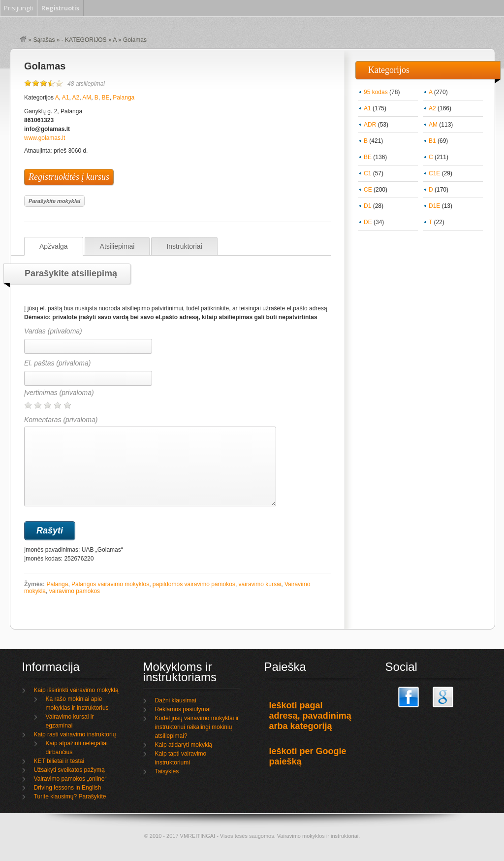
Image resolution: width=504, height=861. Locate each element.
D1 (367, 206)
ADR (370, 125)
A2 (76, 98)
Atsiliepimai (117, 246)
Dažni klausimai (176, 700)
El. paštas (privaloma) (57, 363)
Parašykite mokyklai (54, 201)
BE (106, 98)
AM (87, 98)
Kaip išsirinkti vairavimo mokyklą (76, 690)
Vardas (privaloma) (53, 331)
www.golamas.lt (45, 138)
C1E (434, 173)
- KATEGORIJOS (84, 40)
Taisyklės (167, 771)
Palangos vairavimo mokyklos (110, 584)
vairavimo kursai (260, 584)
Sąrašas (44, 40)
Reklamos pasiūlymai (183, 709)
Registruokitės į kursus (69, 177)
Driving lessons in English (68, 788)
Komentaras (150, 461)
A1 (66, 98)
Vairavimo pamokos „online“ (70, 779)
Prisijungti (18, 8)
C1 (367, 173)
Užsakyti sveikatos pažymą (69, 770)
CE (368, 190)
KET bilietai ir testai (59, 761)
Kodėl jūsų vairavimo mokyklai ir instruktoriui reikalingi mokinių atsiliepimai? (197, 727)
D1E (434, 206)
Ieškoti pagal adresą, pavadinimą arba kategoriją (310, 716)
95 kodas (376, 92)
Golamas (45, 66)
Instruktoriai (184, 246)
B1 (432, 141)
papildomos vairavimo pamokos (194, 584)
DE (368, 222)
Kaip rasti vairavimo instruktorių (75, 734)
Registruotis (60, 8)
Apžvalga (54, 246)
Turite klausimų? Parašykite (70, 796)
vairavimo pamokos (75, 591)
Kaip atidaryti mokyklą (184, 745)
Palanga (124, 98)
